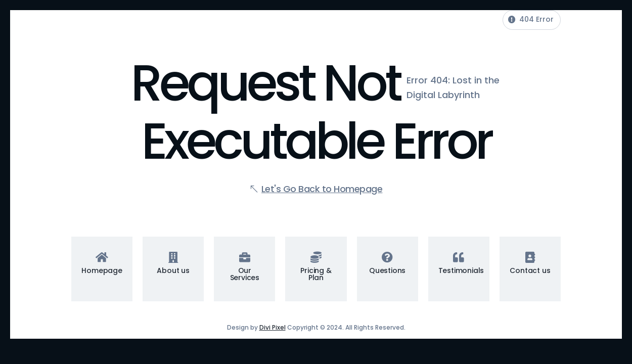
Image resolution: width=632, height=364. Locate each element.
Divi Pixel (273, 327)
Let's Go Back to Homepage (322, 189)
